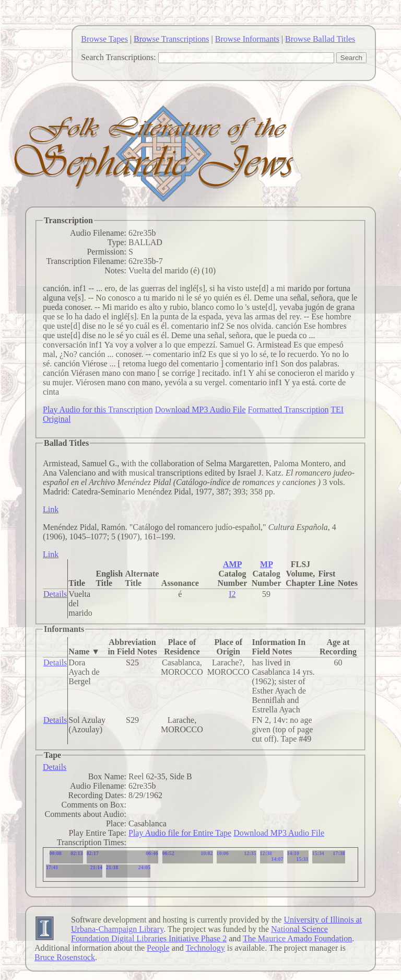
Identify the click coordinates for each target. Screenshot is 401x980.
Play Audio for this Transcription (98, 410)
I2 (232, 594)
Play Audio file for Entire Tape (180, 833)
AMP (232, 564)
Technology (205, 948)
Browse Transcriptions (171, 39)
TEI (337, 410)
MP (266, 564)
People (158, 948)
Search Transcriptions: (119, 57)
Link (51, 509)
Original (57, 419)
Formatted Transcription (288, 410)
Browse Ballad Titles (320, 39)
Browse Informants (247, 39)
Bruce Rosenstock (65, 957)
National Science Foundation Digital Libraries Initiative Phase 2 (199, 934)
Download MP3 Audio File (200, 410)
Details (55, 594)
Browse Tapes (104, 39)
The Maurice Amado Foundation (297, 938)
